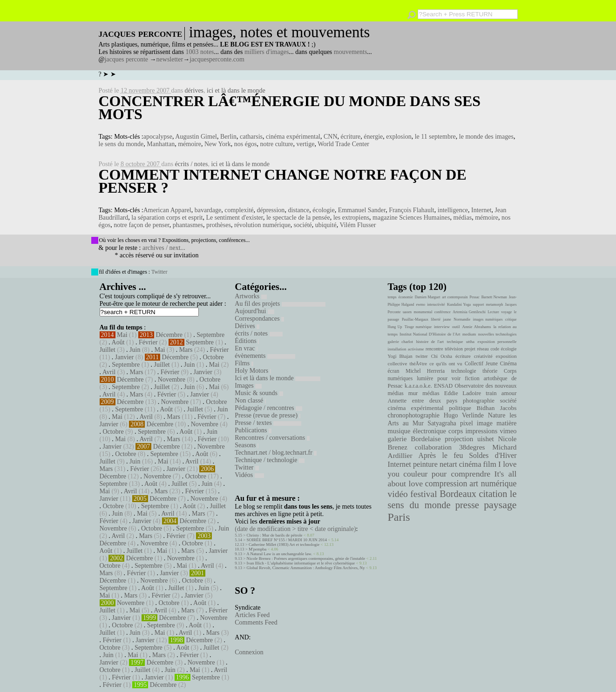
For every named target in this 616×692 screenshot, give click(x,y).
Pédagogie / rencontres (268, 408)
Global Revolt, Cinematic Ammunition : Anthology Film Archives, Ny (306, 568)
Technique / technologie (270, 460)
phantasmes (188, 225)
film (490, 464)
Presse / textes (268, 423)
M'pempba (257, 549)
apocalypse (158, 137)
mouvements (351, 52)
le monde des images (486, 137)
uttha (470, 342)
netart (448, 464)
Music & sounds (259, 393)
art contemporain (455, 297)
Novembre (172, 380)
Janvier (124, 357)
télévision (454, 349)
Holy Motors (253, 371)
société (303, 225)
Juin (135, 350)
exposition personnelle (497, 342)
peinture (425, 464)
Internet (481, 210)
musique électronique (417, 431)
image (485, 423)
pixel (467, 423)
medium (469, 334)
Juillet (108, 350)
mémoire (190, 144)
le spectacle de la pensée (298, 218)
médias (463, 218)
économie (406, 297)
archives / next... (164, 248)
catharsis (251, 137)
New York (218, 144)
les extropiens (351, 218)
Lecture (493, 312)
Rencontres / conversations (272, 438)
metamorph (494, 305)
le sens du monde (121, 144)
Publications (253, 430)
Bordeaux (458, 494)
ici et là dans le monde (236, 91)
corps (456, 431)
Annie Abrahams (477, 327)
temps (392, 297)
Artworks (250, 296)
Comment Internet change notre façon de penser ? (283, 181)
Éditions (247, 341)
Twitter (159, 272)
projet (470, 349)
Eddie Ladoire (463, 393)
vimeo (508, 431)
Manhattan (161, 144)
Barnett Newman (494, 297)
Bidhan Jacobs (497, 408)
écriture (351, 137)
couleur (415, 474)
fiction (472, 378)
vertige (306, 144)
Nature (497, 415)
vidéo (398, 494)
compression (446, 484)
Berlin (228, 137)
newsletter (170, 59)
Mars (186, 350)
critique (511, 319)
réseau (483, 349)
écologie (323, 210)
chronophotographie (414, 415)
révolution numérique (262, 225)
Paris (399, 517)
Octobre (213, 357)
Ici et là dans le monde (278, 378)
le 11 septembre (435, 137)
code (495, 349)
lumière (425, 378)
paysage (500, 505)
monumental (423, 312)
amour (509, 393)
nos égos (246, 144)
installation (397, 349)
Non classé (250, 400)
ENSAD (443, 386)
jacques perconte (126, 59)
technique (455, 342)
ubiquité (326, 225)
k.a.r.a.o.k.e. (418, 386)
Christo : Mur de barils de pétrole (275, 535)
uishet (486, 439)
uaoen (407, 312)
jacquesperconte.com (217, 59)
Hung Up (395, 327)
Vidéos (249, 475)
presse (467, 505)
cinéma (470, 464)
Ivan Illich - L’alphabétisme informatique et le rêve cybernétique (301, 563)
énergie (373, 137)
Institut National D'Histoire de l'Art (430, 334)
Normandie (462, 319)
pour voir (449, 378)
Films (244, 363)
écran (394, 371)
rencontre (434, 349)
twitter (422, 356)
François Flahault (412, 210)
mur (413, 393)
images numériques (488, 319)
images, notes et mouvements (280, 32)
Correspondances (259, 319)
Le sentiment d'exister (234, 218)
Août (118, 342)
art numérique (493, 484)
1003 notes (200, 52)
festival (423, 494)
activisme (416, 349)
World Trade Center (343, 144)
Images (248, 386)
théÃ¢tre (419, 363)
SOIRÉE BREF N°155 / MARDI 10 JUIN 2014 (287, 540)
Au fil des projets (280, 304)
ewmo (421, 305)
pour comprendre (461, 474)
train (491, 393)
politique (460, 408)
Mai (122, 335)
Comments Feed (256, 622)
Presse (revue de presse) (267, 415)
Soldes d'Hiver (493, 455)
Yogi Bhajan (400, 356)
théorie (490, 371)
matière (506, 423)
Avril (109, 372)
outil (456, 327)
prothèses (219, 225)
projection (459, 439)
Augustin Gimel (196, 137)
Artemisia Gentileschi (469, 312)
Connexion (249, 652)
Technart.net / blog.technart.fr (276, 453)
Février (148, 342)
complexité (239, 210)
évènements (265, 356)
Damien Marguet (428, 297)
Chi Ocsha (442, 356)
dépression (271, 210)
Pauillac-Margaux (415, 319)
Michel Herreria (425, 371)
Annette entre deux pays (423, 401)
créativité (483, 356)
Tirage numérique (418, 327)
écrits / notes (192, 164)
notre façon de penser (142, 225)
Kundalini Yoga (459, 305)
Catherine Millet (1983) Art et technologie (284, 544)
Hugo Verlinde (464, 415)
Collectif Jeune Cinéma (491, 363)
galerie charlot (401, 342)
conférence (443, 312)
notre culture (276, 144)
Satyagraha (442, 423)
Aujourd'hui (254, 311)
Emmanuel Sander (362, 210)
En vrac (246, 348)
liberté (436, 319)
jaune (447, 319)
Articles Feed (252, 615)
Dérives (247, 326)
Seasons (247, 445)
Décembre (169, 335)
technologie (464, 371)
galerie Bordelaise (414, 439)
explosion (399, 137)
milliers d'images (267, 52)
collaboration (433, 447)
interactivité (436, 305)
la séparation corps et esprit (167, 218)
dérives (194, 91)
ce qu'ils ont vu (446, 363)
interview (442, 327)
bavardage (208, 210)
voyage (506, 312)
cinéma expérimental (293, 137)
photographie (479, 401)
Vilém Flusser (358, 225)
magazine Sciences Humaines (411, 218)
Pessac (474, 297)
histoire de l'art (430, 342)
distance (298, 210)
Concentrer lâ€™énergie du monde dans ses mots (290, 107)
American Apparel (167, 210)
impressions (481, 431)
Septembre (210, 335)
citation (493, 494)
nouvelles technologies (498, 334)
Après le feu (440, 455)
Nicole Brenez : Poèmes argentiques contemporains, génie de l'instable (306, 558)
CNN (331, 137)
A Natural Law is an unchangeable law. (279, 554)
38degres (472, 447)
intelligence (453, 210)
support (478, 305)
